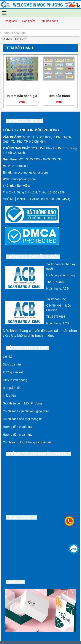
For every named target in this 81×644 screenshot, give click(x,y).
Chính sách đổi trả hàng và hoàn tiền (28, 442)
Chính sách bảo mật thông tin (23, 419)
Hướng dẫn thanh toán (18, 427)
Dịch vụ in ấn (12, 364)
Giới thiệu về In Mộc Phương (22, 403)
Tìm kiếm (20, 39)
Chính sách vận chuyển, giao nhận (26, 411)
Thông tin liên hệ (25, 121)
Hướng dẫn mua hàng (18, 435)
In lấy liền (9, 396)
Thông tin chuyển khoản (33, 257)
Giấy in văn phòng (15, 380)
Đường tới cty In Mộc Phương (38, 454)
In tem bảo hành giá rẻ (22, 98)
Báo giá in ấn (12, 388)
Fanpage (15, 582)
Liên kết (8, 357)
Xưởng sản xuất (14, 372)
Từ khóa (7, 39)
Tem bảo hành (59, 96)
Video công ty (21, 517)
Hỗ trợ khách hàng (27, 348)
